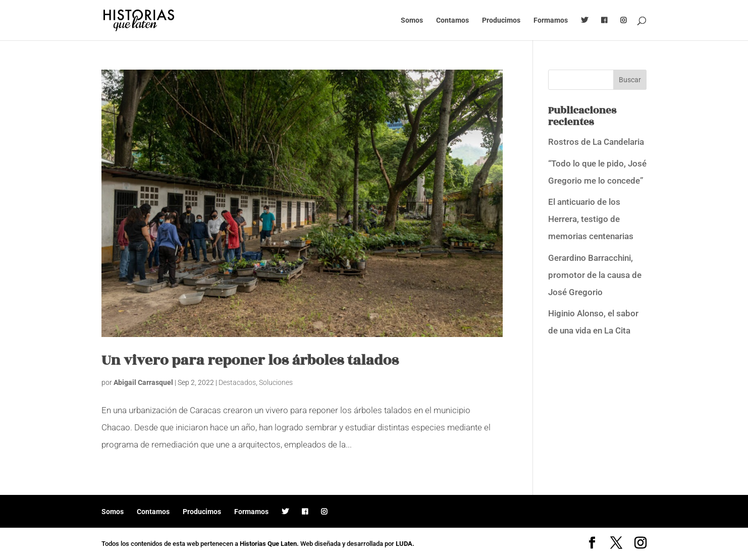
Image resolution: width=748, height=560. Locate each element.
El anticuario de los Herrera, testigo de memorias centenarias (591, 219)
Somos (412, 20)
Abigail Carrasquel (143, 382)
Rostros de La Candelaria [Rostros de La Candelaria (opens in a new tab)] (596, 142)
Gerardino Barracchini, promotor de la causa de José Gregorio (595, 275)
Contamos (452, 20)
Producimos (501, 20)
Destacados (237, 382)
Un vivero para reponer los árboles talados (250, 360)
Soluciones (276, 382)
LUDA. (405, 544)
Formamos (551, 20)
